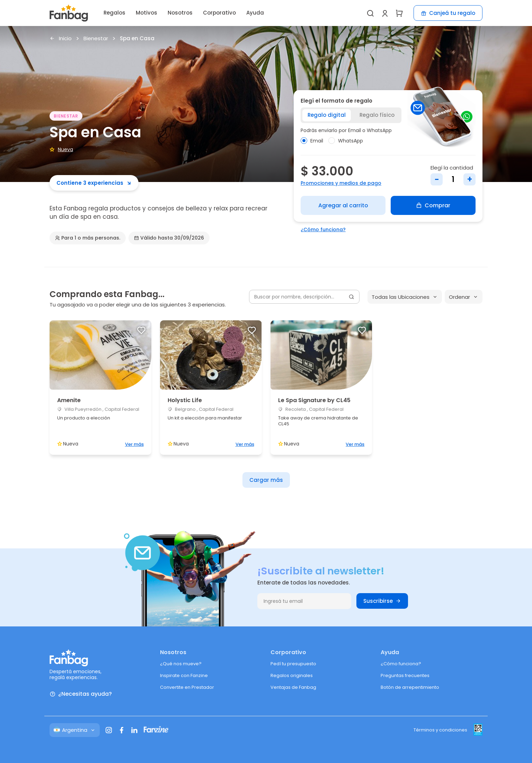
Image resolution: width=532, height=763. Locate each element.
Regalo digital (327, 115)
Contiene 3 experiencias (94, 183)
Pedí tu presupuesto (293, 664)
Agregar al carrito (343, 205)
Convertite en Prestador (187, 687)
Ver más (134, 444)
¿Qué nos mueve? (181, 664)
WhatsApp (346, 141)
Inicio (61, 39)
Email (312, 141)
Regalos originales (292, 675)
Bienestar (96, 39)
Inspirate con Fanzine (184, 675)
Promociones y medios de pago (341, 183)
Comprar (433, 205)
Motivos (147, 13)
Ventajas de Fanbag (293, 687)
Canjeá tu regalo (448, 13)
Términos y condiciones (440, 730)
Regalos (114, 13)
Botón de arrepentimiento (410, 687)
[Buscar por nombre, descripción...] (304, 297)
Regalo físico (377, 115)
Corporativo (219, 13)
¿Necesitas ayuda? (81, 694)
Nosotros (180, 13)
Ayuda (255, 13)
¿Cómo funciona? (323, 229)
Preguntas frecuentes (405, 675)
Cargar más (266, 480)
